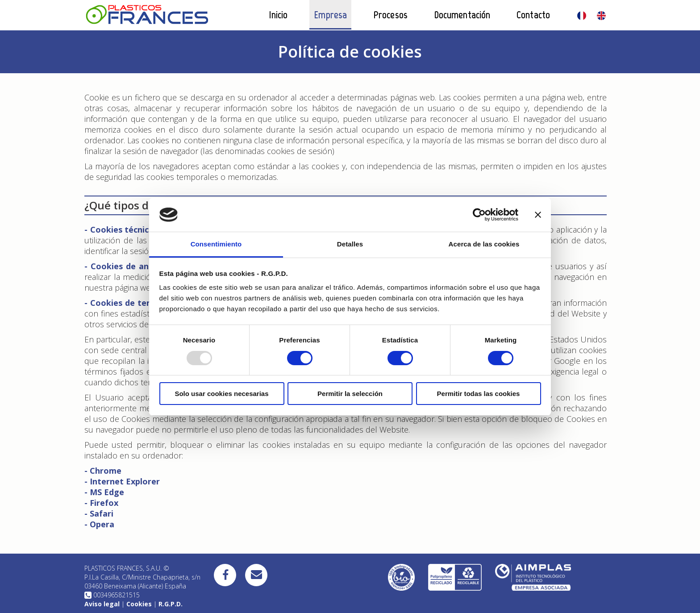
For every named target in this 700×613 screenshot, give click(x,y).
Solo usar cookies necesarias (221, 394)
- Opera (99, 524)
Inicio (278, 15)
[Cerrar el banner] (538, 215)
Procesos (390, 15)
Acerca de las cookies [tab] (484, 244)
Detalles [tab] (350, 244)
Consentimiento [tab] (216, 244)
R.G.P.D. (171, 604)
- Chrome (103, 471)
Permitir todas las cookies (479, 394)
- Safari (99, 513)
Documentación (462, 15)
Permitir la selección (350, 394)
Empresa (330, 15)
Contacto (533, 15)
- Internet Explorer (122, 481)
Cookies (139, 604)
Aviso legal (102, 604)
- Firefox (101, 503)
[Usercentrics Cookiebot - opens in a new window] (479, 215)
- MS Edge (104, 492)
